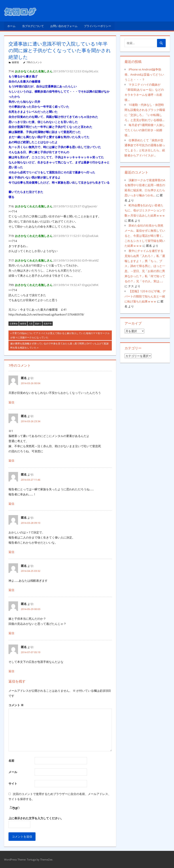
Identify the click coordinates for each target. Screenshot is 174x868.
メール (13, 772)
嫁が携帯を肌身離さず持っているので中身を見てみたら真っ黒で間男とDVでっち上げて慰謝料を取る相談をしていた (59, 346)
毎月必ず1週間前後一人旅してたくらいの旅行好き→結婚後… (145, 130)
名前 (11, 761)
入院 (31, 324)
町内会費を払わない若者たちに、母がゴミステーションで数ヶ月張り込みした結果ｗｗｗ (145, 210)
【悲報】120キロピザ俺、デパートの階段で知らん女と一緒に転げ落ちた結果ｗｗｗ (145, 296)
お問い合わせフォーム (64, 26)
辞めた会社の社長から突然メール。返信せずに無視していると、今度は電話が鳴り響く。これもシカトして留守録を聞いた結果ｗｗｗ (145, 236)
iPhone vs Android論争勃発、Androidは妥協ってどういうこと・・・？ (144, 74)
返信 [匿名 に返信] (11, 402)
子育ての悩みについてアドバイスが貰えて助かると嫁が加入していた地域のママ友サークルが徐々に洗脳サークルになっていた (60, 336)
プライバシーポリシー (98, 26)
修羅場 (15, 62)
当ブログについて (33, 26)
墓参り (38, 324)
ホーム (11, 26)
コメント (16, 705)
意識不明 (48, 324)
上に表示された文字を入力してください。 (36, 818)
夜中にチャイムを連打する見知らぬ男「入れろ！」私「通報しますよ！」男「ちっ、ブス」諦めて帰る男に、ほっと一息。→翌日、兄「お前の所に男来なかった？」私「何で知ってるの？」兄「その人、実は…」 (145, 266)
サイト (13, 784)
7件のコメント (34, 62)
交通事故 (14, 324)
